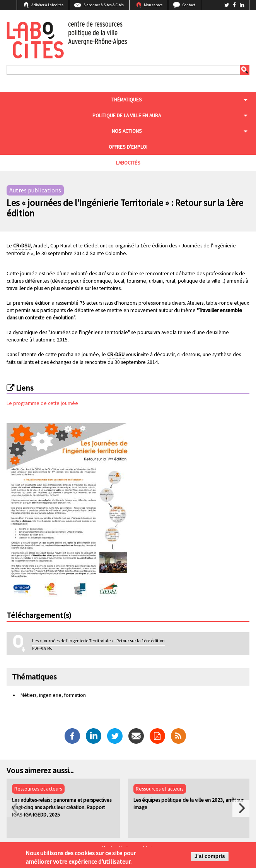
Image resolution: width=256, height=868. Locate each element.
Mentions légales (117, 848)
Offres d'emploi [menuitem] (128, 147)
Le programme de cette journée (42, 403)
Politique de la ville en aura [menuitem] (127, 116)
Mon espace (153, 5)
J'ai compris (210, 859)
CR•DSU (22, 246)
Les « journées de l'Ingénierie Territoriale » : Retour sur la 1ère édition (98, 641)
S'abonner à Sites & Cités (104, 5)
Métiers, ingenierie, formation (53, 695)
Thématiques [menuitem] (127, 100)
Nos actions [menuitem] (127, 131)
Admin (148, 848)
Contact (189, 5)
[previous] (15, 808)
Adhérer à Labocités (47, 5)
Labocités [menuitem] (128, 163)
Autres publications (35, 190)
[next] (241, 808)
